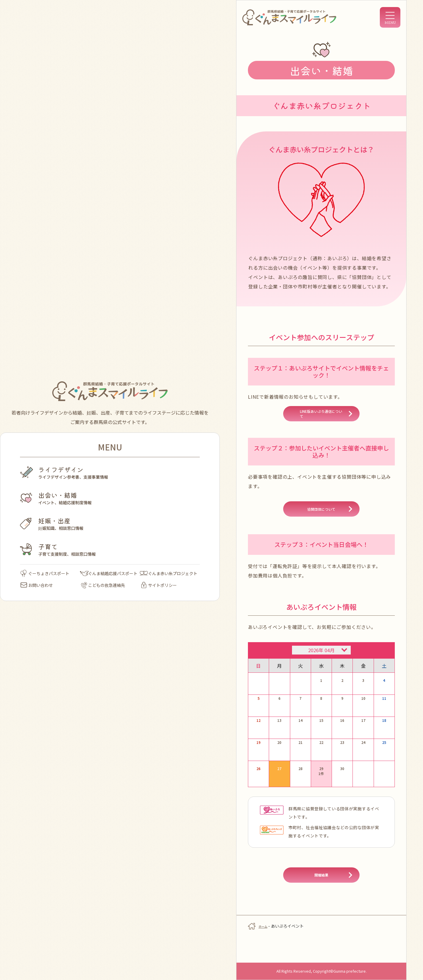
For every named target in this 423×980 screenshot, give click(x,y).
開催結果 (321, 898)
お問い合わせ (37, 585)
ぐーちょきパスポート (45, 573)
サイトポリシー (159, 585)
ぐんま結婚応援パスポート (109, 573)
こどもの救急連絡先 (103, 585)
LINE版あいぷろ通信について (321, 418)
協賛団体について (321, 520)
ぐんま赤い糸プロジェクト (169, 573)
